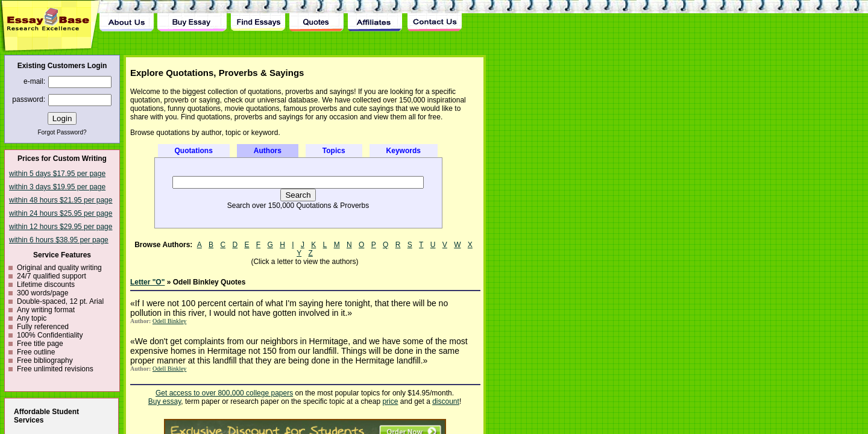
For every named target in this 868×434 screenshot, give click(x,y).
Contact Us (434, 16)
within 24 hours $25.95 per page (61, 213)
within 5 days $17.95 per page (57, 174)
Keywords (404, 151)
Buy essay (165, 401)
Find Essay (258, 16)
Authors (268, 151)
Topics (334, 151)
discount (446, 401)
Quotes (316, 16)
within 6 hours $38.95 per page (59, 240)
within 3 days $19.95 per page (57, 187)
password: (29, 99)
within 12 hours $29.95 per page (61, 227)
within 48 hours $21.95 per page (61, 200)
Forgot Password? (62, 132)
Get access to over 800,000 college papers (224, 393)
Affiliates (376, 16)
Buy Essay (192, 16)
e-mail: (34, 81)
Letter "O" (147, 282)
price (390, 401)
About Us (127, 16)
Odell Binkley (169, 321)
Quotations (194, 151)
